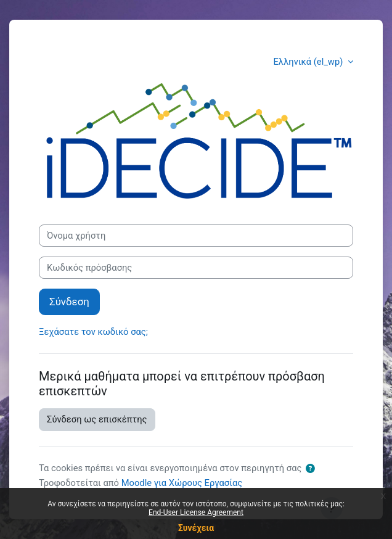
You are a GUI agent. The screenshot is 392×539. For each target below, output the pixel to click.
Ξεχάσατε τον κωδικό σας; (93, 332)
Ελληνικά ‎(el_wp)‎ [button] (310, 62)
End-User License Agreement (196, 512)
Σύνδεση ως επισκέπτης (97, 419)
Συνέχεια (196, 528)
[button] (310, 469)
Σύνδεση (69, 302)
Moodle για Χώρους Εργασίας (182, 483)
